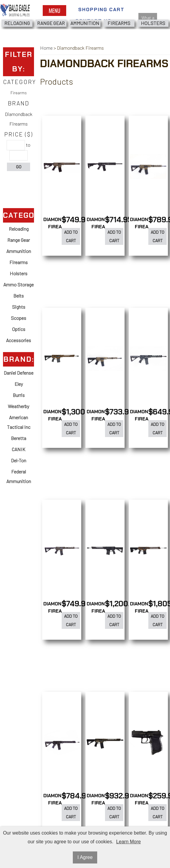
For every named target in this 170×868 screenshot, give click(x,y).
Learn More (128, 842)
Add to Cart (71, 236)
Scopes (19, 318)
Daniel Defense (19, 373)
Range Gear (51, 23)
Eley (19, 384)
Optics (19, 329)
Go (19, 167)
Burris (19, 395)
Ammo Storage (19, 284)
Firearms (119, 23)
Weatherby (19, 406)
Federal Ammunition (19, 476)
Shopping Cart (101, 9)
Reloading (17, 23)
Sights (19, 307)
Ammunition (85, 23)
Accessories (19, 340)
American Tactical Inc (19, 422)
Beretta (19, 438)
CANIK (19, 449)
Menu (54, 11)
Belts (19, 296)
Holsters (153, 23)
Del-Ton (19, 460)
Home (46, 48)
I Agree (85, 857)
